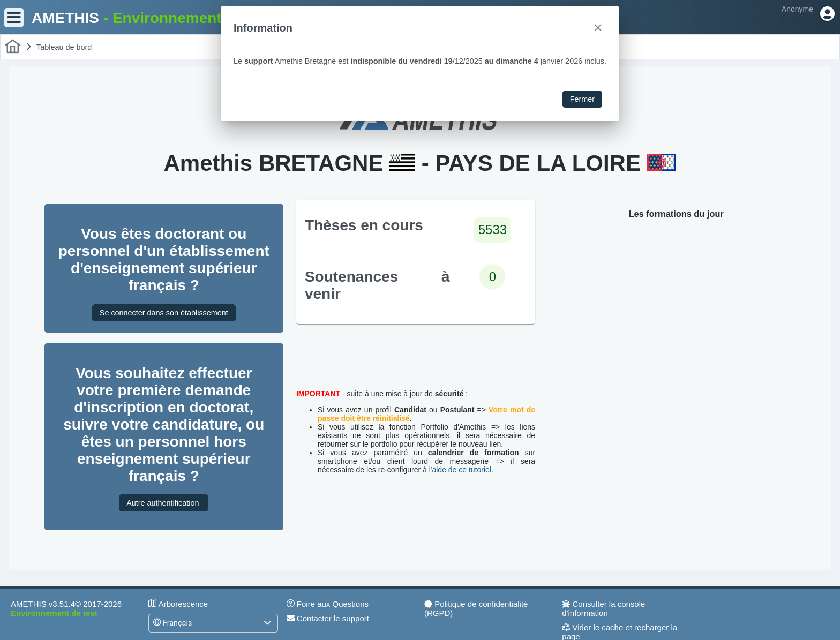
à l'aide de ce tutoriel (457, 470)
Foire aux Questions (328, 604)
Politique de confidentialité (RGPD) (476, 608)
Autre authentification (164, 503)
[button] (267, 623)
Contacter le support (328, 618)
